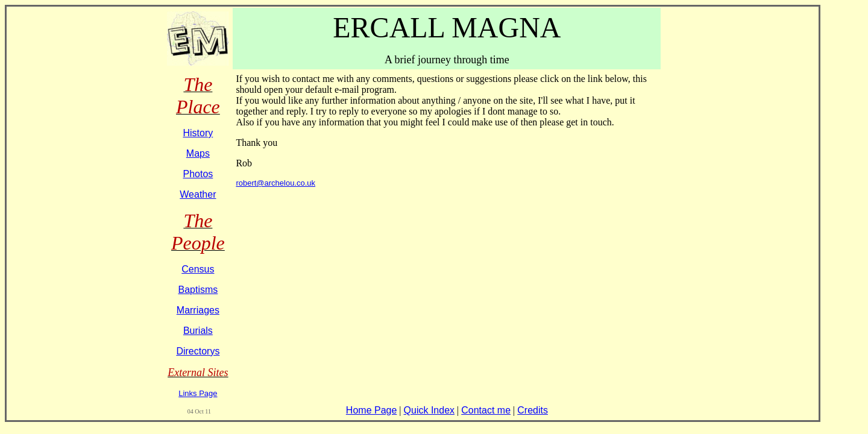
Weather (198, 194)
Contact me (486, 410)
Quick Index (429, 410)
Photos (198, 174)
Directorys (198, 351)
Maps (198, 153)
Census (198, 269)
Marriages (198, 310)
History (198, 133)
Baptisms (198, 290)
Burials (198, 331)
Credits (533, 410)
